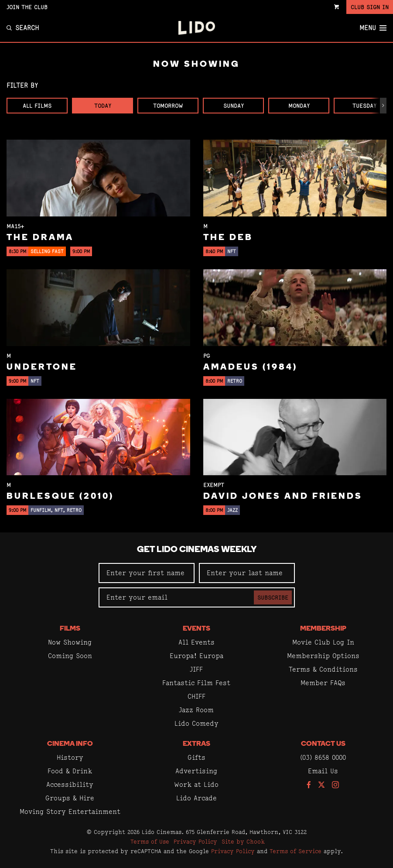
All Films (37, 106)
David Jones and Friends (283, 497)
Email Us (323, 771)
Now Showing (70, 642)
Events (196, 629)
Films (70, 629)
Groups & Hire (70, 798)
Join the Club (27, 7)
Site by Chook (243, 841)
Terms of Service (296, 851)
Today (103, 106)
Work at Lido (196, 784)
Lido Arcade (196, 798)
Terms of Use (150, 841)
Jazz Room (196, 710)
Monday (299, 106)
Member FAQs (323, 683)
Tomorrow (168, 106)
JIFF (196, 669)
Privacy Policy (195, 841)
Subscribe (273, 597)
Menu (373, 28)
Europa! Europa (196, 656)
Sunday (234, 106)
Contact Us (323, 744)
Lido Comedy (196, 723)
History (70, 757)
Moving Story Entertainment (70, 811)
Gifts (196, 757)
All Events (196, 642)
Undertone (42, 367)
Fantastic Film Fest (196, 683)
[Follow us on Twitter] (321, 785)
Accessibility (70, 784)
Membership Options (323, 656)
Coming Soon (70, 656)
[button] (383, 106)
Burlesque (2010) (60, 497)
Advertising (196, 771)
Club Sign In (370, 7)
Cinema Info (70, 744)
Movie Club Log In (323, 642)
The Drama (40, 238)
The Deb (228, 238)
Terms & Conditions (323, 669)
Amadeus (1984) (250, 367)
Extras (196, 744)
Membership (323, 629)
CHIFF (196, 696)
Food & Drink (70, 771)
